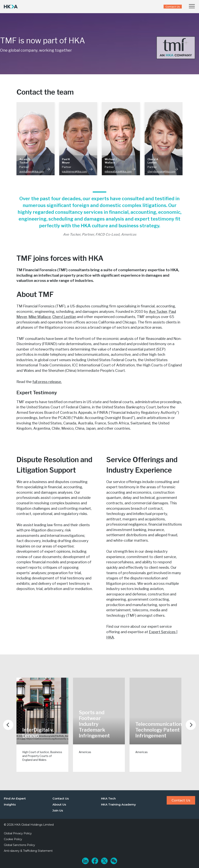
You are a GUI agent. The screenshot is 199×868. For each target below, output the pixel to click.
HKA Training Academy (118, 804)
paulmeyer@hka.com (74, 171)
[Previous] (8, 725)
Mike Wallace (40, 317)
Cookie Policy (13, 839)
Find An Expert (15, 798)
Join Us (58, 810)
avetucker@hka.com (32, 171)
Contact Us (173, 7)
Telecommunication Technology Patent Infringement (159, 730)
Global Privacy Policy (18, 833)
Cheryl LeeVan (64, 317)
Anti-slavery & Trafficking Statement (28, 851)
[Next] (191, 725)
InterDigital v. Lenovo (38, 733)
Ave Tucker (158, 312)
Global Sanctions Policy (19, 845)
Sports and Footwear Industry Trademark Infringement (94, 724)
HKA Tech (108, 798)
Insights (10, 804)
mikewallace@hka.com (118, 171)
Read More (48, 169)
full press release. (47, 382)
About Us (59, 804)
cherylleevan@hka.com (161, 171)
